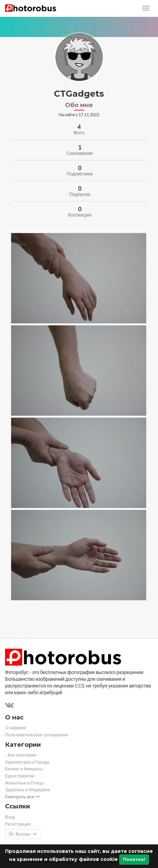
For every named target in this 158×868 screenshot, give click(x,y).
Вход (10, 817)
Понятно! (134, 859)
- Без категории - (22, 755)
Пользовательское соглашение (37, 735)
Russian (23, 834)
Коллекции (80, 215)
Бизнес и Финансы (24, 769)
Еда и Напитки (20, 776)
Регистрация (18, 824)
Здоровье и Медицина (27, 790)
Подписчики (80, 174)
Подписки (80, 194)
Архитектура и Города (27, 762)
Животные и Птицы (24, 783)
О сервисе (15, 728)
